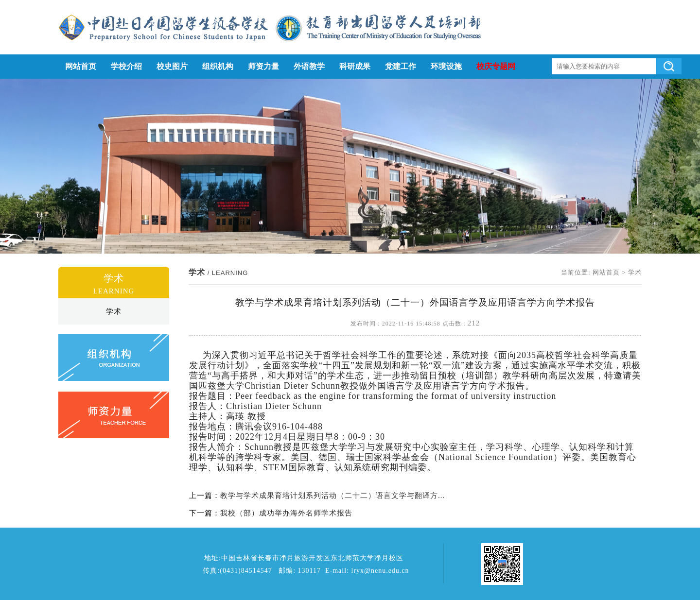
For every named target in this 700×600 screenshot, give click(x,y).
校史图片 (172, 66)
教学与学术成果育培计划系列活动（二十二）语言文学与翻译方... (332, 496)
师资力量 (263, 66)
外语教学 (309, 66)
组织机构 (218, 66)
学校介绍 (126, 66)
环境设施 (446, 66)
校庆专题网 (496, 66)
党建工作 (401, 66)
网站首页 (81, 66)
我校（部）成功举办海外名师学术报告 (286, 513)
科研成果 (355, 66)
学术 (114, 311)
